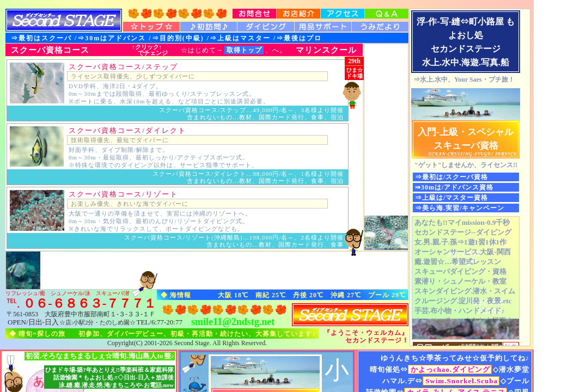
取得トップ (244, 50)
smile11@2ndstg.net (233, 322)
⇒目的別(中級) (178, 38)
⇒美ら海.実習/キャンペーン (460, 208)
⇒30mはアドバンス (112, 38)
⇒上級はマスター (240, 38)
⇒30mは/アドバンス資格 (454, 187)
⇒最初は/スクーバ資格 (451, 177)
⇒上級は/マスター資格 (451, 198)
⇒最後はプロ (299, 38)
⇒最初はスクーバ (41, 38)
